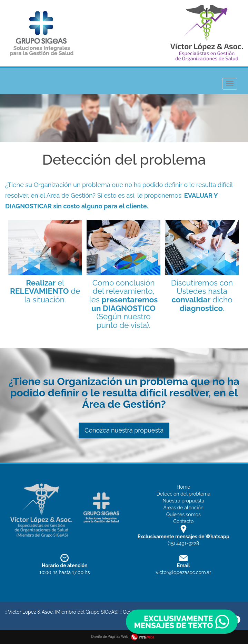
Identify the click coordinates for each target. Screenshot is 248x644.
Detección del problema (183, 494)
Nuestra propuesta (183, 501)
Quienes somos (183, 515)
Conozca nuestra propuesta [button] (124, 430)
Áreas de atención (183, 508)
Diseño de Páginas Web (124, 637)
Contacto (183, 521)
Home (183, 487)
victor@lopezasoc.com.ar (183, 572)
